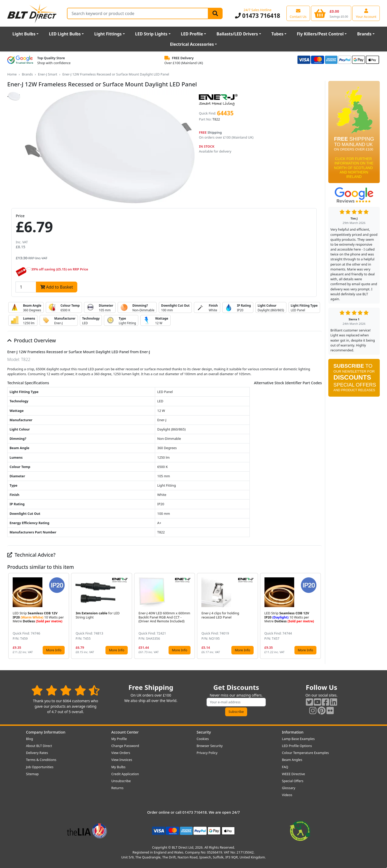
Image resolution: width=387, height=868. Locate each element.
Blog (30, 739)
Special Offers (293, 781)
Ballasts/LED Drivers (237, 34)
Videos (287, 795)
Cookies (203, 739)
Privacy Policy (207, 753)
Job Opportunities (40, 767)
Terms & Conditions (41, 760)
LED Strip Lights (151, 34)
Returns (117, 788)
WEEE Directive (294, 774)
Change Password (125, 746)
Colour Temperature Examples (306, 753)
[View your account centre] (366, 13)
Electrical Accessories (192, 44)
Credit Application (125, 774)
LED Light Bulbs (65, 34)
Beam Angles (292, 760)
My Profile (119, 739)
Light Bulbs (24, 34)
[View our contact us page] (298, 13)
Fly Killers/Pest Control (320, 34)
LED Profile (192, 34)
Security (204, 732)
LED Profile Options (297, 746)
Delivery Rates (37, 753)
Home (12, 74)
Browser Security (210, 746)
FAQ (285, 767)
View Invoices (122, 760)
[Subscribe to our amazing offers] (236, 702)
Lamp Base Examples (298, 739)
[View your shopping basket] (331, 13)
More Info (54, 650)
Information (293, 732)
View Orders (121, 753)
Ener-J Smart (48, 74)
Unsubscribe (121, 781)
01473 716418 (258, 16)
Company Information (46, 732)
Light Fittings (108, 34)
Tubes (278, 34)
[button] (318, 616)
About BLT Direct (39, 746)
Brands (364, 34)
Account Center (125, 732)
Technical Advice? (31, 555)
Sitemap (32, 774)
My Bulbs (119, 767)
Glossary (289, 788)
